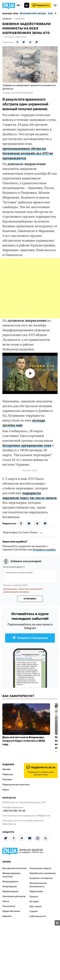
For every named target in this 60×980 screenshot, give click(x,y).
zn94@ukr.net (43, 816)
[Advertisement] (30, 288)
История (34, 901)
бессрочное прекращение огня (27, 445)
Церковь (7, 916)
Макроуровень (10, 882)
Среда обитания (11, 911)
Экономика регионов (14, 896)
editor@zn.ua (9, 824)
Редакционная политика (16, 785)
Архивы (7, 769)
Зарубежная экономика (43, 873)
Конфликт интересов (41, 878)
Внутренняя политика (14, 868)
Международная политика (11, 875)
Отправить (30, 599)
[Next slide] (55, 13)
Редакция (8, 774)
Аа (27, 5)
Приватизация (10, 891)
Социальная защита (40, 868)
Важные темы (10, 14)
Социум (34, 897)
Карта (6, 790)
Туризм (33, 911)
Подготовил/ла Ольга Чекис (20, 532)
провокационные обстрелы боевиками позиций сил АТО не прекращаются (28, 153)
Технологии (9, 906)
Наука (6, 901)
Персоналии (36, 891)
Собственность (38, 916)
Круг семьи (36, 906)
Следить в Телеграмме (30, 638)
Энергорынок (10, 886)
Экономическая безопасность (38, 885)
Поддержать (41, 5)
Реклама (7, 779)
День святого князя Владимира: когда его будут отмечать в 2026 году (24, 741)
